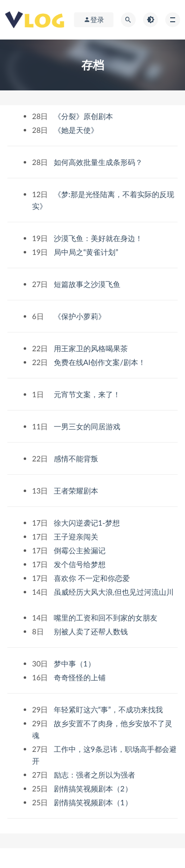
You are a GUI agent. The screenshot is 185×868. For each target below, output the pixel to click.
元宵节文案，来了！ (88, 394)
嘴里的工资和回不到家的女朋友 (107, 618)
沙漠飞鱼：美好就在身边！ (99, 238)
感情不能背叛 (77, 458)
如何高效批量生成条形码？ (99, 162)
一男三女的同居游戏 (88, 426)
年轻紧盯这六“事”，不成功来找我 (109, 709)
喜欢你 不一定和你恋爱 (93, 578)
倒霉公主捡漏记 (81, 550)
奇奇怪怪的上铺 (81, 677)
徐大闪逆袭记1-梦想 (88, 523)
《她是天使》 (77, 130)
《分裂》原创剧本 (84, 116)
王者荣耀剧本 (77, 491)
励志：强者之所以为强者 (95, 775)
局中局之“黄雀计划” (87, 252)
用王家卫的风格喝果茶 (92, 348)
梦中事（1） (75, 663)
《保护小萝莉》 (81, 316)
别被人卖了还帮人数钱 (92, 631)
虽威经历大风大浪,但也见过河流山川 (114, 592)
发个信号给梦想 (81, 564)
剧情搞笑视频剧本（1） (94, 802)
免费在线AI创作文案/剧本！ (101, 362)
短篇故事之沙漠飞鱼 (88, 284)
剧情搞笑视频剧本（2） (94, 788)
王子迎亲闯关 (77, 537)
